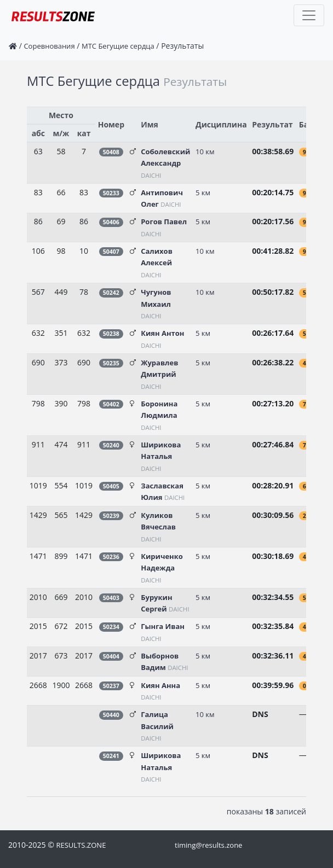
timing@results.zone (208, 845)
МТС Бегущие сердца (118, 46)
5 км (203, 193)
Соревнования (49, 46)
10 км (205, 152)
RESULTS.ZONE (81, 845)
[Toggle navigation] (309, 15)
